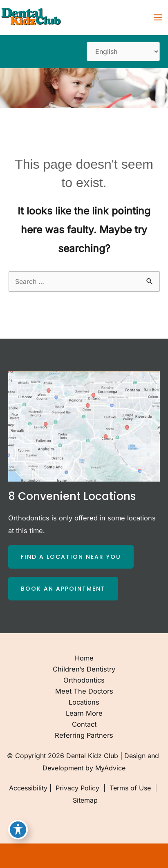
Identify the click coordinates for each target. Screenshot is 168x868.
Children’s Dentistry (84, 669)
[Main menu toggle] (158, 18)
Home (84, 658)
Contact (84, 724)
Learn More (84, 713)
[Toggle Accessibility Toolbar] (18, 830)
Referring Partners (84, 735)
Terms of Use (130, 788)
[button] (71, 557)
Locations (84, 702)
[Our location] (157, 856)
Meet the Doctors (84, 691)
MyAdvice (110, 768)
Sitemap (84, 800)
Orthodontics (84, 680)
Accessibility (28, 788)
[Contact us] (134, 856)
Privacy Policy (77, 788)
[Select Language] (123, 51)
